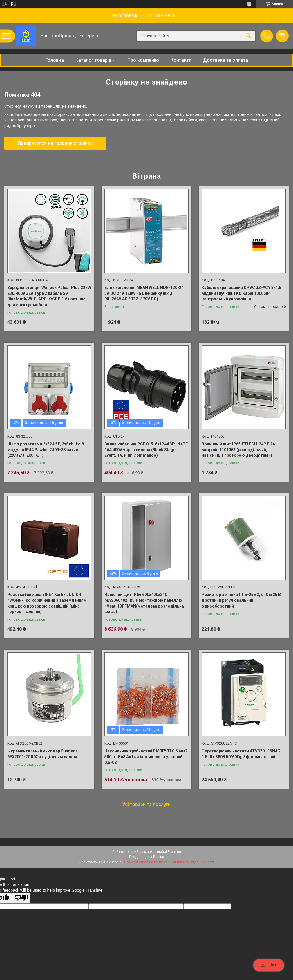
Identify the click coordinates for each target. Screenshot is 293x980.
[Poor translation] (21, 898)
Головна (55, 60)
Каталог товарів (93, 60)
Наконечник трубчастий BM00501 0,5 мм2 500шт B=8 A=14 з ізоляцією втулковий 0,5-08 (146, 757)
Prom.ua (174, 852)
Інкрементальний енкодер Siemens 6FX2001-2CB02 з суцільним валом (42, 754)
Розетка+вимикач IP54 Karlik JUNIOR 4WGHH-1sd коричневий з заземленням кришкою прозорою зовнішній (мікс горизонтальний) (47, 603)
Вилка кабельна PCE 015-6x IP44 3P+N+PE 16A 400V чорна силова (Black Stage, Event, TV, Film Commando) (146, 450)
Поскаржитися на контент (145, 862)
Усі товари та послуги (146, 804)
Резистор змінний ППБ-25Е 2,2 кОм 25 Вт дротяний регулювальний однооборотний (242, 600)
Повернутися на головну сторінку (55, 143)
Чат (269, 965)
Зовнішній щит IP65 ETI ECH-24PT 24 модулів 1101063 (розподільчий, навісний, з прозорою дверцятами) (238, 450)
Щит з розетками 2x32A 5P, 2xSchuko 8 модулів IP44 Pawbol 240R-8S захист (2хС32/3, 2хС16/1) (46, 450)
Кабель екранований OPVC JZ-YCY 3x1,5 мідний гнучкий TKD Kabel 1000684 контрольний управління (242, 293)
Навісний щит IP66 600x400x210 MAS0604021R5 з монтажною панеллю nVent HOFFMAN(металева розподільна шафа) (144, 603)
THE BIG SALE (161, 15)
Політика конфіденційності (192, 862)
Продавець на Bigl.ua (147, 857)
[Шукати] (248, 36)
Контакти (181, 60)
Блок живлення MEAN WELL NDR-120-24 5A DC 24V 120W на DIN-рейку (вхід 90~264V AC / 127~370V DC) (144, 293)
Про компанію (143, 60)
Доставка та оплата (226, 60)
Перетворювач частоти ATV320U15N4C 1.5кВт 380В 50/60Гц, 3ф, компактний (241, 754)
